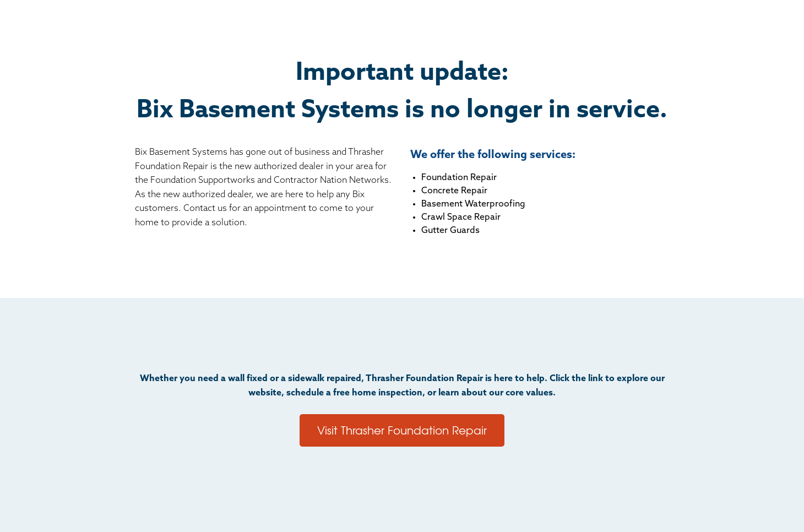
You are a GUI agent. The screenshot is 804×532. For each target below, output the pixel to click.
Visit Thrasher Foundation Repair (402, 430)
